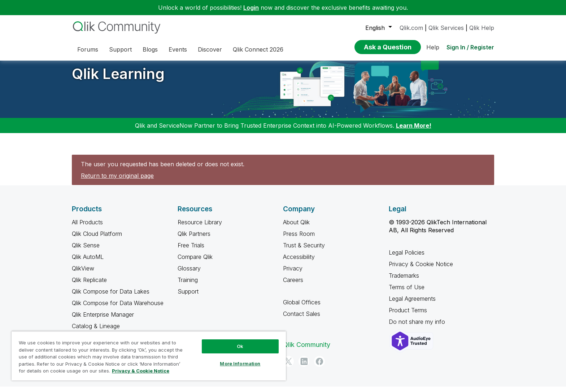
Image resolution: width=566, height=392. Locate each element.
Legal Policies (407, 258)
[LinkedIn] (304, 367)
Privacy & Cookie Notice (421, 269)
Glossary (189, 274)
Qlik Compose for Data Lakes (111, 297)
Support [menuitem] (120, 49)
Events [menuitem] (178, 49)
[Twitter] (288, 367)
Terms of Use (407, 292)
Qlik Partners (194, 239)
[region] (149, 356)
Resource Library (200, 228)
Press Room (299, 239)
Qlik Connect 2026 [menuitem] (258, 49)
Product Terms (408, 316)
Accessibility (299, 262)
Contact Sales (302, 319)
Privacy (293, 274)
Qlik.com (411, 28)
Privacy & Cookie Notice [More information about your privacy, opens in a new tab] (141, 371)
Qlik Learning (118, 79)
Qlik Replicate (89, 285)
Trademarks (404, 281)
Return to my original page (117, 181)
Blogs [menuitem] (150, 49)
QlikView (83, 274)
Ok (240, 346)
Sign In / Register (470, 47)
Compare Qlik (195, 262)
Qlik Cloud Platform (97, 239)
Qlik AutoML (88, 262)
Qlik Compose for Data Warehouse (118, 308)
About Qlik (296, 228)
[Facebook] (319, 367)
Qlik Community (307, 350)
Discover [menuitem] (210, 49)
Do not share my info (418, 327)
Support (188, 297)
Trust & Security (304, 251)
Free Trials (191, 251)
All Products (87, 228)
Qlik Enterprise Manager (103, 320)
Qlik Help (482, 28)
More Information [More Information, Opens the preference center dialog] (240, 364)
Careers (293, 285)
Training (188, 285)
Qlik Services (446, 28)
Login (251, 8)
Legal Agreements (412, 304)
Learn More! (414, 131)
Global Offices (302, 308)
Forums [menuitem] (88, 49)
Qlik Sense (86, 251)
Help (433, 47)
